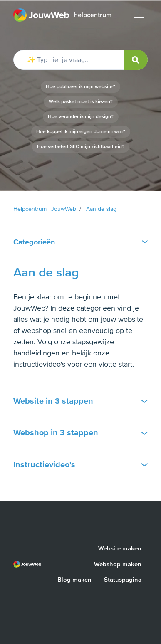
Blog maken (74, 580)
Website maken (120, 548)
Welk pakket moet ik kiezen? (81, 102)
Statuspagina (123, 580)
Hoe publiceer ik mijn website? (80, 87)
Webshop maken (118, 564)
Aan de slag (101, 209)
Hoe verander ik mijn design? (81, 117)
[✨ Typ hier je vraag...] (80, 60)
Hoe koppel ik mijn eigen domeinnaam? (81, 132)
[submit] (136, 60)
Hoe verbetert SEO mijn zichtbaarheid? (81, 147)
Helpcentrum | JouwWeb (45, 209)
